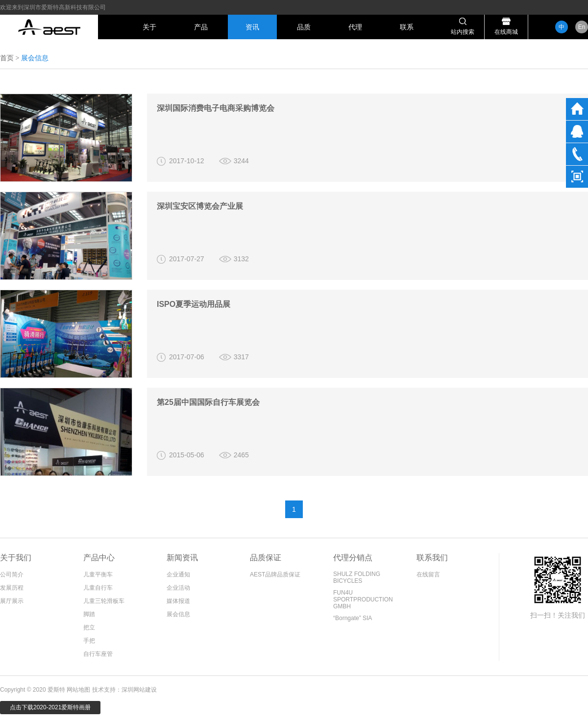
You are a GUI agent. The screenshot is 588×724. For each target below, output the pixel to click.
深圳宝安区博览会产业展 (200, 206)
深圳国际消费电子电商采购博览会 (216, 108)
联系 (407, 27)
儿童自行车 (98, 588)
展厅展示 (12, 601)
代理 (355, 27)
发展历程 (12, 588)
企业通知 (178, 574)
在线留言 (428, 574)
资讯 (252, 27)
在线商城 (506, 32)
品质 (304, 27)
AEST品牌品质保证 (275, 574)
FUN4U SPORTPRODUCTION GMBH (363, 599)
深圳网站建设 (139, 690)
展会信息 (178, 614)
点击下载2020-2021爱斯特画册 (50, 707)
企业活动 (178, 588)
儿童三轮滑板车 (104, 601)
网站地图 (78, 690)
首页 (7, 58)
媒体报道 (178, 601)
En (582, 27)
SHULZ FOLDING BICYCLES (357, 577)
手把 (89, 641)
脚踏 (89, 614)
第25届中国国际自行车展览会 (208, 402)
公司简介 (12, 574)
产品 (201, 27)
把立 (89, 627)
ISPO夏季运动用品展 (194, 304)
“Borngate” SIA (353, 618)
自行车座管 (98, 654)
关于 (149, 27)
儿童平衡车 (98, 574)
